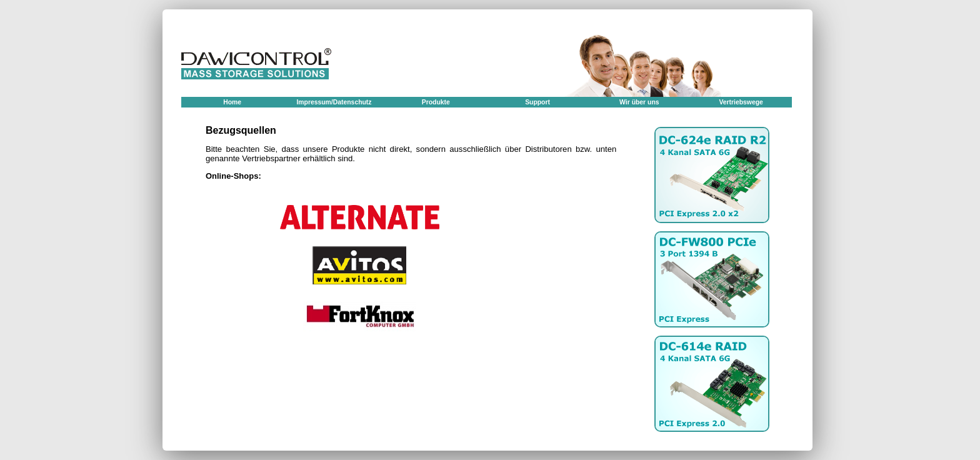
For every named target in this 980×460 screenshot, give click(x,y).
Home (232, 102)
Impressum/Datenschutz (334, 102)
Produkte (436, 102)
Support (537, 102)
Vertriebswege (741, 102)
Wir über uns (639, 102)
